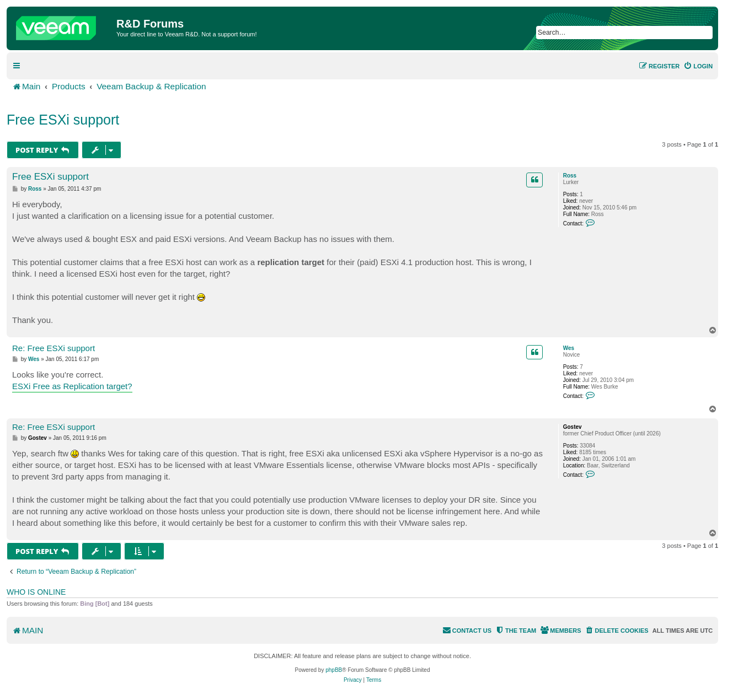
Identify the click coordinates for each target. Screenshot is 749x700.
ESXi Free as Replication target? (72, 386)
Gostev (573, 427)
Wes (569, 348)
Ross (570, 176)
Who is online (36, 592)
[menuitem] (698, 66)
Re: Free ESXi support (54, 348)
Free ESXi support (63, 120)
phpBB (334, 670)
